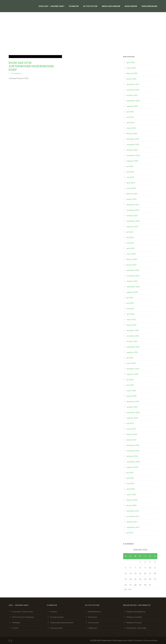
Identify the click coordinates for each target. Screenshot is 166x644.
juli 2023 (130, 232)
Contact (15, 628)
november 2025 (133, 90)
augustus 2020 (132, 374)
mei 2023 (130, 243)
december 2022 (133, 270)
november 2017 (133, 516)
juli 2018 (130, 473)
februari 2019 (132, 434)
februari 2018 (132, 500)
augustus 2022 (132, 292)
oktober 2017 (132, 522)
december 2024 (133, 139)
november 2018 (133, 451)
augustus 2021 (132, 352)
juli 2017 (130, 533)
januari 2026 (131, 79)
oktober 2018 (132, 456)
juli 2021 (130, 358)
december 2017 (133, 511)
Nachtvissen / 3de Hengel (136, 628)
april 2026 (131, 62)
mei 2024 (130, 177)
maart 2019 (131, 429)
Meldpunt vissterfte (134, 617)
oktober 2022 (132, 281)
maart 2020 (131, 391)
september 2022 (133, 287)
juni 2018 (130, 478)
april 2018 (131, 489)
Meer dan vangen (111, 6)
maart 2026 (131, 68)
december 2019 (133, 401)
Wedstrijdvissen (95, 612)
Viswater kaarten (57, 617)
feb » (130, 589)
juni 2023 (130, 237)
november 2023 (133, 210)
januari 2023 (131, 265)
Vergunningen (149, 6)
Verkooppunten (56, 628)
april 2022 (131, 314)
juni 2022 (130, 303)
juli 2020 (130, 380)
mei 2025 (130, 117)
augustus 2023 (132, 226)
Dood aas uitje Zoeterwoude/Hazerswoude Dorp (31, 66)
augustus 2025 (132, 106)
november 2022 (133, 276)
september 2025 (133, 101)
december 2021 (133, 330)
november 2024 (133, 144)
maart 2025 (131, 128)
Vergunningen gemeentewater (62, 623)
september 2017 (133, 527)
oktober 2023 (132, 216)
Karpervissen (93, 623)
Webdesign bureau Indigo (123, 640)
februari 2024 (132, 194)
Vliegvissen (93, 628)
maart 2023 (131, 254)
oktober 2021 (132, 341)
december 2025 (133, 84)
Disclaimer (138, 640)
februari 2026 (132, 73)
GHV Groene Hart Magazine (23, 617)
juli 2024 (130, 166)
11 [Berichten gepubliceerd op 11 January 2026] (155, 568)
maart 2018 (131, 494)
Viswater (74, 6)
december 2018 (133, 445)
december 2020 (133, 369)
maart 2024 (131, 188)
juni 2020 (130, 385)
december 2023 (133, 205)
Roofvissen (93, 617)
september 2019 (133, 412)
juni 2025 (130, 112)
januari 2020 (131, 396)
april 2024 (131, 183)
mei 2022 (130, 309)
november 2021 (133, 336)
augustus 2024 (132, 161)
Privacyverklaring (151, 640)
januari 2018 (131, 505)
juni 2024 (130, 172)
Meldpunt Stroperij (134, 623)
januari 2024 (131, 199)
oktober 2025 (132, 95)
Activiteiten (90, 6)
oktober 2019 (132, 407)
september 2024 (133, 155)
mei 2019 (130, 423)
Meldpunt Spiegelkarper (136, 612)
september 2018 (133, 462)
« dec (125, 589)
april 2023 (131, 248)
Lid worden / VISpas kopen (23, 612)
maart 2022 (131, 319)
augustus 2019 (132, 418)
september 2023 (133, 221)
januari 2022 (131, 325)
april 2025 (131, 123)
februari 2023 (132, 259)
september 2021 (133, 347)
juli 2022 (130, 298)
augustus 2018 (132, 467)
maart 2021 (131, 363)
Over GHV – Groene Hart (51, 6)
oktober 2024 (132, 150)
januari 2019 (131, 440)
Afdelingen (131, 6)
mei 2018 (130, 484)
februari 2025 (132, 134)
